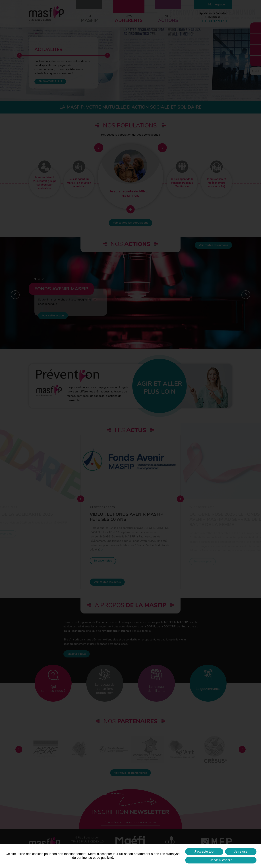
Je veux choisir (221, 860)
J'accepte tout (204, 852)
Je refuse (241, 852)
